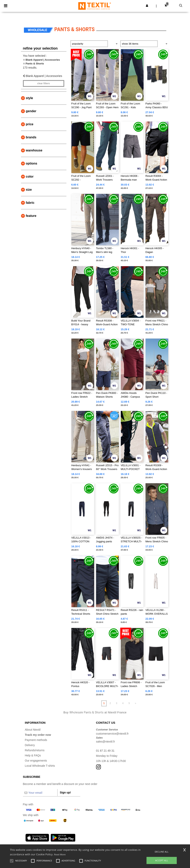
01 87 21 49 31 (105, 751)
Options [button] (32, 163)
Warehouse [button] (34, 150)
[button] (147, 6)
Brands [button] (31, 137)
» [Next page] (136, 703)
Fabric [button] (30, 203)
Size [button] (29, 190)
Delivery (30, 745)
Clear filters (43, 83)
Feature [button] (31, 216)
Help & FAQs (33, 755)
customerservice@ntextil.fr (112, 734)
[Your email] (40, 793)
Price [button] (30, 124)
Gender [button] (31, 111)
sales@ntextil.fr (106, 742)
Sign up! (65, 792)
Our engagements (36, 761)
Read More (60, 854)
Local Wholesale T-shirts (40, 766)
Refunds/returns (35, 750)
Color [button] (30, 177)
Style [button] (29, 98)
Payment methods (36, 740)
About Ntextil (33, 730)
